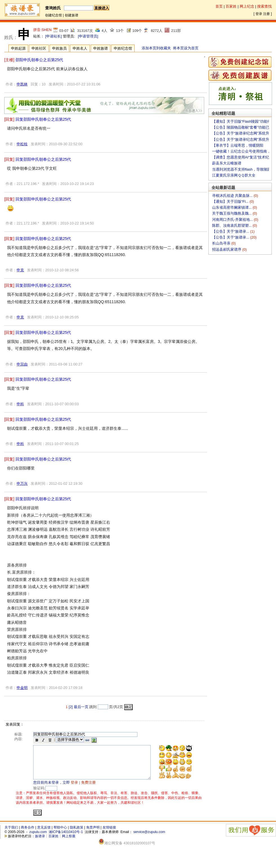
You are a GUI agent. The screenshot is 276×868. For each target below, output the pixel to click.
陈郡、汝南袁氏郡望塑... (232, 225)
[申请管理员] (88, 36)
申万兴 (22, 483)
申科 (20, 404)
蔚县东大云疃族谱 (227, 163)
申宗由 (22, 364)
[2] (71, 707)
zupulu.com (38, 839)
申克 (20, 270)
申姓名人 (80, 48)
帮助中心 (60, 834)
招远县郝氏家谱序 (227, 249)
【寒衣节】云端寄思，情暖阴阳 (238, 145)
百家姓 (231, 6)
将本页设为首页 (186, 48)
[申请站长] (54, 36)
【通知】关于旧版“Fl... (231, 201)
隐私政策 (77, 834)
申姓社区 (39, 48)
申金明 (22, 688)
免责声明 (93, 834)
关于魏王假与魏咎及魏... (232, 213)
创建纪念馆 (54, 15)
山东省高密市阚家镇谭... (232, 207)
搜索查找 (264, 6)
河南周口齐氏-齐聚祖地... (233, 220)
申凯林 (22, 84)
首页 (219, 6)
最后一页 (81, 707)
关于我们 (11, 834)
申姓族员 (59, 48)
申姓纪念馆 (123, 48)
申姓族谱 (101, 48)
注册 (266, 14)
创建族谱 (72, 15)
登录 (259, 14)
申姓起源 (18, 48)
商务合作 (28, 834)
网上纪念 (247, 6)
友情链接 (109, 834)
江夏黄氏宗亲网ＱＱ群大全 (234, 175)
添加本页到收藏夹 (156, 48)
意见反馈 (44, 834)
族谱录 (40, 843)
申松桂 (22, 144)
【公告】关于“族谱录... (231, 231)
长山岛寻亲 (222, 243)
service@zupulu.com (149, 839)
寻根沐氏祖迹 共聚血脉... (233, 196)
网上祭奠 (69, 843)
